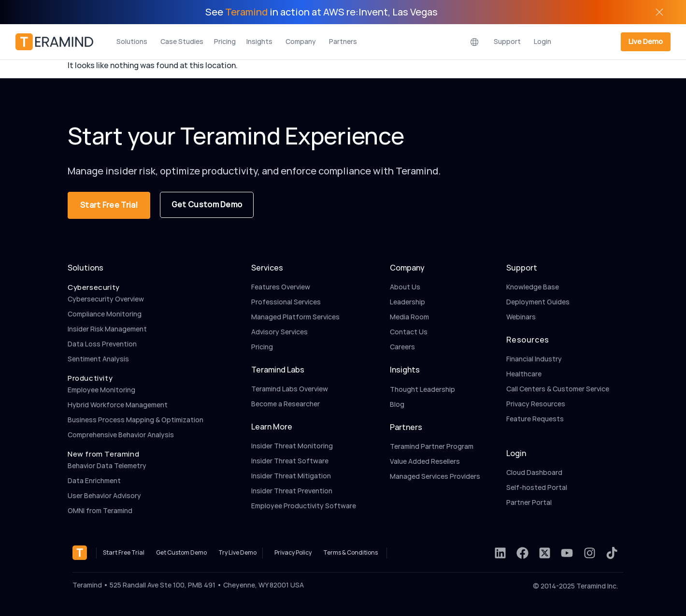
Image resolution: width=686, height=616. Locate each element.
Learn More (272, 427)
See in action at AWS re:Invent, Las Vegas (322, 12)
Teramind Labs (278, 370)
